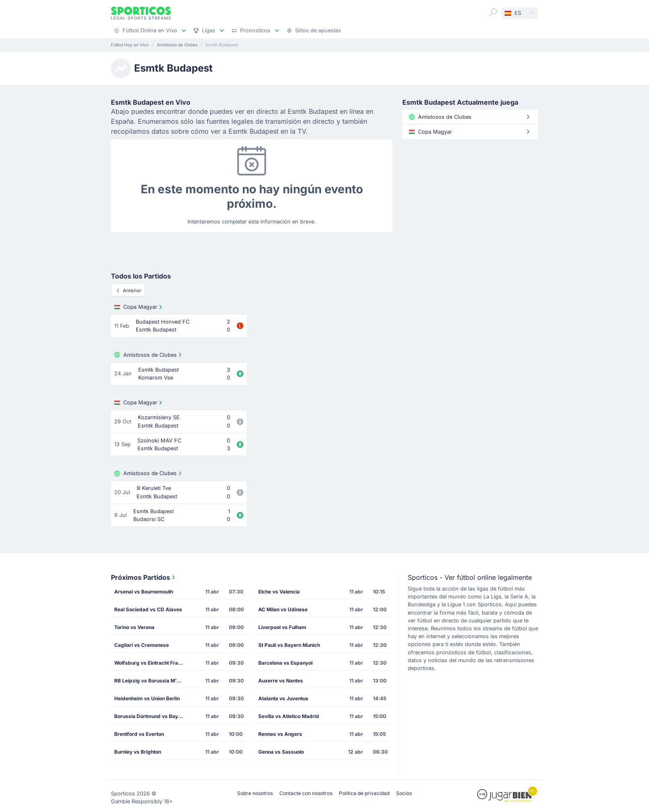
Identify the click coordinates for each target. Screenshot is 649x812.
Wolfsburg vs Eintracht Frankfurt (152, 663)
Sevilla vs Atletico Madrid (289, 716)
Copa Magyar (139, 307)
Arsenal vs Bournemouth (144, 592)
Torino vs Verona (134, 627)
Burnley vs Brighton (138, 752)
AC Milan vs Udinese (283, 609)
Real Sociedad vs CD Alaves (148, 609)
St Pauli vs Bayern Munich (289, 645)
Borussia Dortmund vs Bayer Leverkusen (152, 716)
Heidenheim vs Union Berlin (147, 698)
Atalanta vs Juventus (283, 698)
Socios (404, 793)
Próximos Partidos (144, 577)
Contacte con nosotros (306, 793)
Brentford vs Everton (139, 734)
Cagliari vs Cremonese (142, 645)
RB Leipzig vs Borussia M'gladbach (152, 681)
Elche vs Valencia (279, 592)
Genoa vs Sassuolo (281, 752)
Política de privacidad (364, 793)
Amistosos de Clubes (149, 355)
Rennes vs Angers (280, 734)
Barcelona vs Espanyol (285, 663)
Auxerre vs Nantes (281, 681)
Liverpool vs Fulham (282, 627)
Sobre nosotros (255, 793)
